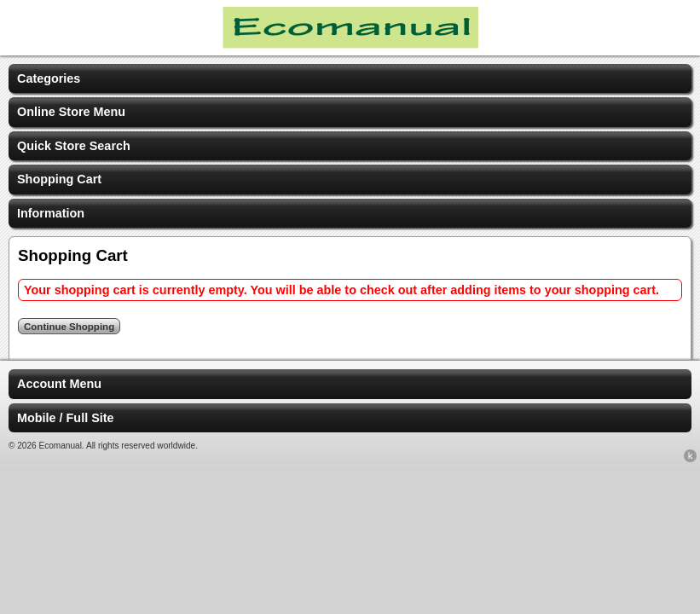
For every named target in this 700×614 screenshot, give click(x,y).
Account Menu (59, 384)
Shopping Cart (59, 179)
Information (51, 213)
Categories (49, 78)
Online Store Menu (71, 112)
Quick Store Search (74, 146)
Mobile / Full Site (66, 418)
